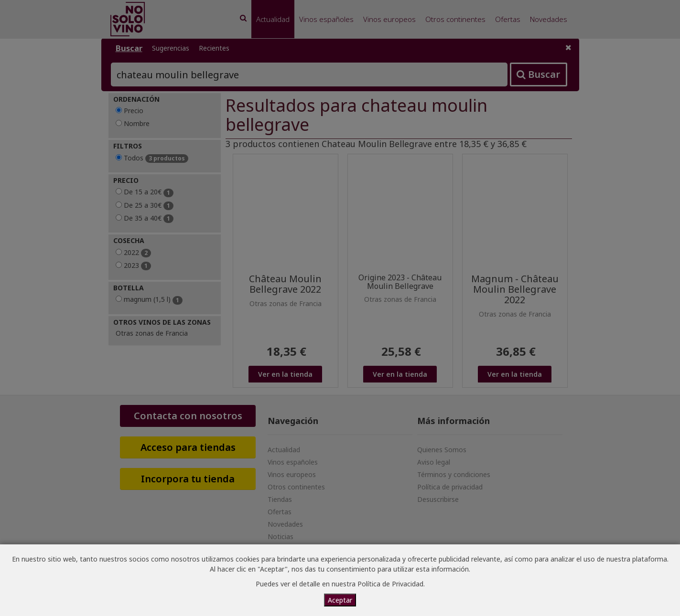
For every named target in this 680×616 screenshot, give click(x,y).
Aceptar (340, 600)
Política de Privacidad (390, 584)
